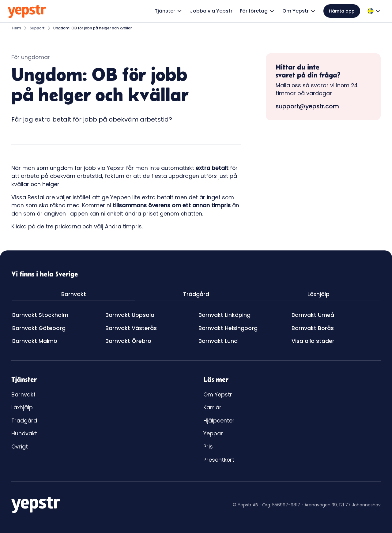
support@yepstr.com (307, 106)
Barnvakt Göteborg (39, 328)
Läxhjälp (22, 407)
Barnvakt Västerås (131, 328)
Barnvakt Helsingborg (228, 328)
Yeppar (213, 433)
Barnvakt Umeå (313, 315)
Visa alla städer (313, 341)
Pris (208, 447)
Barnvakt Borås (313, 328)
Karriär (212, 407)
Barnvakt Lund (218, 341)
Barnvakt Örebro (128, 341)
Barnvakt (23, 394)
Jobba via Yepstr (211, 11)
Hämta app (342, 11)
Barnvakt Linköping (224, 315)
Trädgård (24, 420)
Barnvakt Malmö (35, 341)
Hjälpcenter (219, 420)
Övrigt (20, 447)
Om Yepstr (218, 394)
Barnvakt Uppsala (130, 315)
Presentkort (219, 460)
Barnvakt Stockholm (40, 315)
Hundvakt (24, 433)
